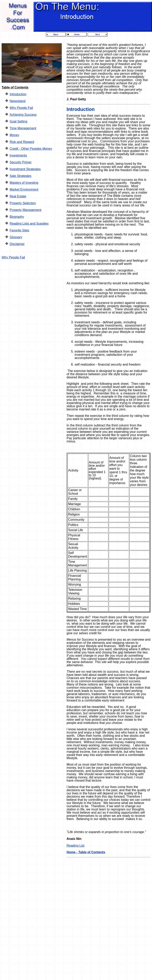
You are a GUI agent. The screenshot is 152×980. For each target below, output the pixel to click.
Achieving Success (23, 115)
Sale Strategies (21, 176)
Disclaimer (17, 244)
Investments (18, 155)
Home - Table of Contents (86, 852)
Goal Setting (18, 121)
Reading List (75, 846)
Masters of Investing (24, 183)
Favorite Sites (19, 230)
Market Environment (24, 189)
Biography (17, 217)
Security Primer (21, 162)
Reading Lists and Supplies (29, 224)
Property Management (25, 210)
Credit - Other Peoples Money (31, 149)
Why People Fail (21, 108)
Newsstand (18, 101)
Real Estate (18, 196)
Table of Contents (15, 87)
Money (14, 135)
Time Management (23, 128)
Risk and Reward (22, 142)
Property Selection (23, 203)
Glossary (16, 237)
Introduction (18, 94)
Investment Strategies (25, 169)
